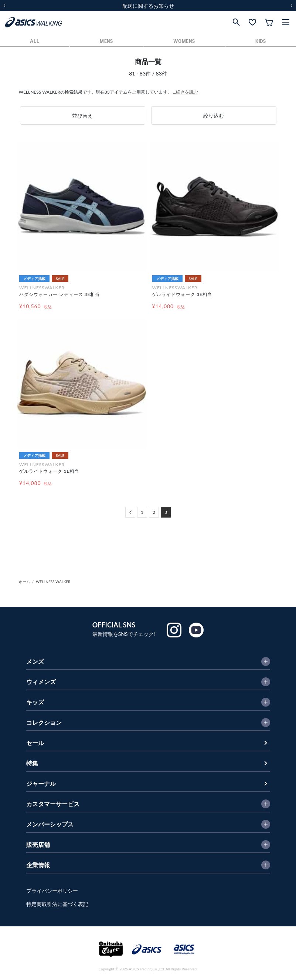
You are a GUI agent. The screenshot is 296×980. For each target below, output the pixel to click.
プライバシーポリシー (52, 891)
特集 (32, 763)
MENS (106, 42)
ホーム (24, 582)
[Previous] (130, 512)
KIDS (261, 42)
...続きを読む (186, 92)
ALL (35, 42)
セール (35, 743)
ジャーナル (41, 783)
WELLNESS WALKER (53, 582)
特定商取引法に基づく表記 (57, 904)
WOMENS (184, 42)
